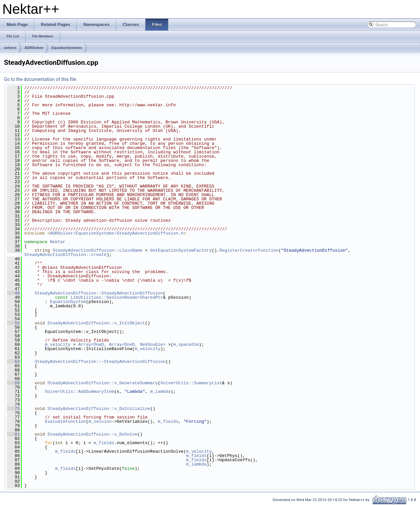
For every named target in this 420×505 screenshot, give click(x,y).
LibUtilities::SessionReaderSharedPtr (117, 297)
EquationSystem (68, 302)
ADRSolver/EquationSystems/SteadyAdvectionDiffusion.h (117, 233)
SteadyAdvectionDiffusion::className (98, 250)
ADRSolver (34, 48)
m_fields (168, 421)
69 (13, 383)
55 (13, 323)
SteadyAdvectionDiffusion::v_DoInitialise (99, 409)
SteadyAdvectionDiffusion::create (66, 255)
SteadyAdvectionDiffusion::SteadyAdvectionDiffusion (99, 293)
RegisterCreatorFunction (249, 250)
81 (13, 434)
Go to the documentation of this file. (41, 79)
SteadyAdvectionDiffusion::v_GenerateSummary (103, 383)
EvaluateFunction (65, 421)
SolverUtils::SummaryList (191, 383)
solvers (10, 48)
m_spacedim (186, 344)
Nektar (58, 242)
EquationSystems (67, 48)
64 (13, 362)
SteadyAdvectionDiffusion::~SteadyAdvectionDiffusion (100, 362)
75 (13, 409)
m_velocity (58, 344)
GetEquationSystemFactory (181, 250)
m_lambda (160, 391)
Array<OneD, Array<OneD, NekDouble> (122, 344)
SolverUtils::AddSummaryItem (79, 391)
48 (13, 293)
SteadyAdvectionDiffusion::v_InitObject (96, 323)
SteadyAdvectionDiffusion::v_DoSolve (92, 434)
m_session (100, 421)
